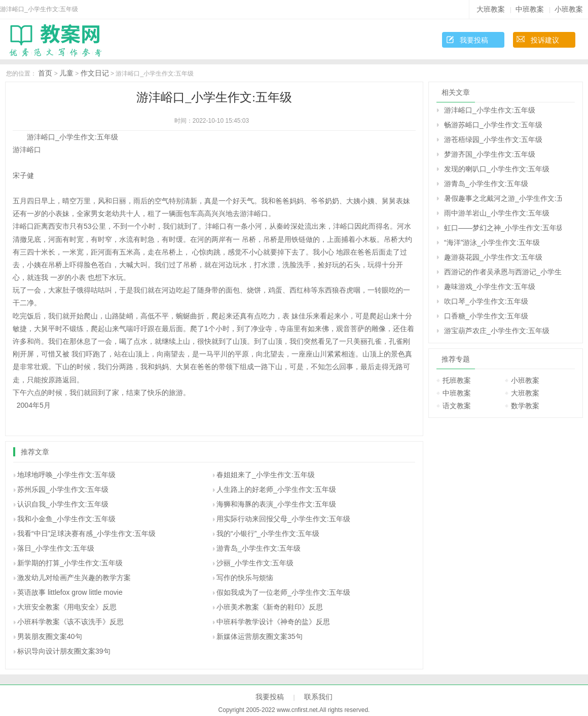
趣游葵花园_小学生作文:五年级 (493, 257)
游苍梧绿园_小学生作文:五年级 (493, 139)
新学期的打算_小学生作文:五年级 (70, 563)
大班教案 (491, 9)
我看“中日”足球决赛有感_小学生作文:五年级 (86, 533)
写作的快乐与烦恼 (245, 578)
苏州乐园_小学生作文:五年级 (63, 489)
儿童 (66, 73)
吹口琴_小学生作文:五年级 (486, 301)
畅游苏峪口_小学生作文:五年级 (493, 125)
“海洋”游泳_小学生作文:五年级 (492, 242)
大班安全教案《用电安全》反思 (67, 607)
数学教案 (525, 406)
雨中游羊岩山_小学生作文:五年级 (497, 213)
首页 (45, 73)
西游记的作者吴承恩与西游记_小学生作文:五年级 (503, 272)
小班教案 (569, 9)
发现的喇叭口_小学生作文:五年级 (497, 169)
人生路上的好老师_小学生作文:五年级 (276, 489)
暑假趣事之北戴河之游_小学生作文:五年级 (503, 198)
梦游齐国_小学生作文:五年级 (490, 154)
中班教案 (530, 9)
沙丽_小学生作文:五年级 (255, 563)
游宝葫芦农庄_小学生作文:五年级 (497, 331)
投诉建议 (545, 40)
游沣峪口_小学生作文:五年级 (490, 110)
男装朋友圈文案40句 (50, 636)
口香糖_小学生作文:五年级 (486, 316)
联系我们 (318, 697)
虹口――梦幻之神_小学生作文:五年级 (503, 228)
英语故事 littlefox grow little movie (70, 592)
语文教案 (457, 406)
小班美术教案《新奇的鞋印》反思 (270, 607)
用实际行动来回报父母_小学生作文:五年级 (283, 519)
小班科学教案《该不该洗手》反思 (70, 622)
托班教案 (457, 380)
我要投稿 (474, 40)
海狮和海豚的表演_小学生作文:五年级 (276, 504)
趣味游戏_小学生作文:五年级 (490, 287)
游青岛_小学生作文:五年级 (259, 548)
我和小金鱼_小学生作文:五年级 (66, 519)
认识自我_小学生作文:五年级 (63, 504)
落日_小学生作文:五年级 (56, 548)
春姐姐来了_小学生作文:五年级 (266, 475)
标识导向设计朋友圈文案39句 (64, 651)
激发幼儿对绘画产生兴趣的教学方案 (74, 578)
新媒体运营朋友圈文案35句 (260, 636)
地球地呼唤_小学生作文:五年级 (66, 475)
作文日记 (95, 73)
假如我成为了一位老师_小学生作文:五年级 (283, 592)
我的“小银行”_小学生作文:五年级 (268, 533)
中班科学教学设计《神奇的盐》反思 (273, 622)
